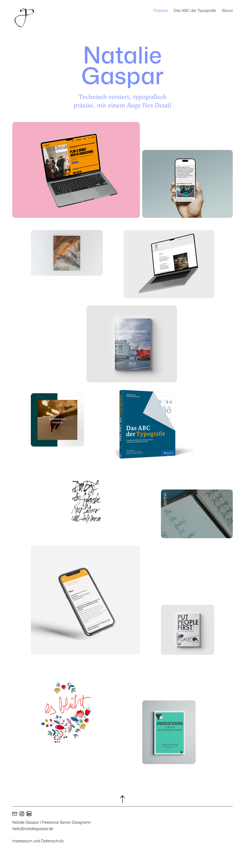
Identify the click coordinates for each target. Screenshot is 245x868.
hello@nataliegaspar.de (33, 829)
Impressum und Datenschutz (38, 841)
